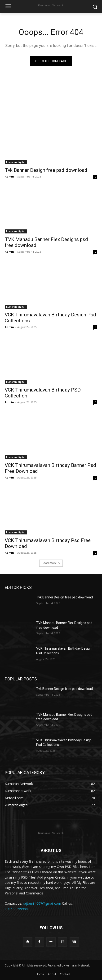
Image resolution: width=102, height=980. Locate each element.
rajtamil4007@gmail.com (42, 903)
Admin (9, 176)
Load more (51, 563)
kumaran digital (16, 162)
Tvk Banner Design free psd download (46, 170)
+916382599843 (17, 909)
